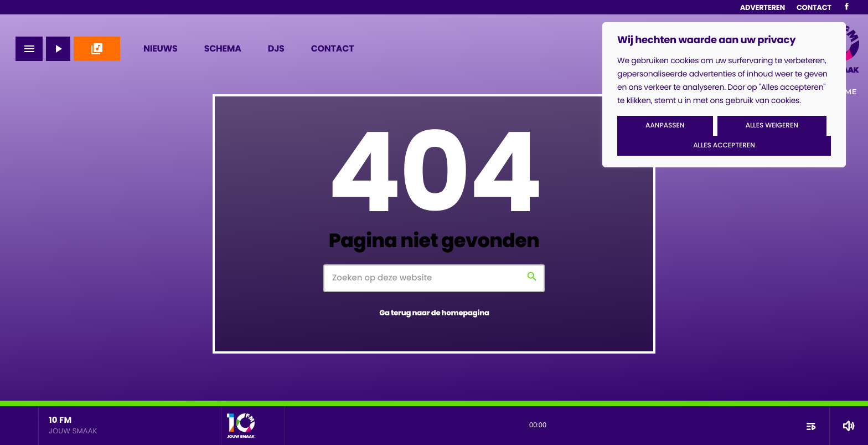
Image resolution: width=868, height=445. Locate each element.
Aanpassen (665, 126)
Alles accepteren (724, 145)
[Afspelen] (58, 49)
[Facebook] (847, 7)
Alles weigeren (772, 126)
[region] (724, 95)
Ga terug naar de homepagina (434, 313)
